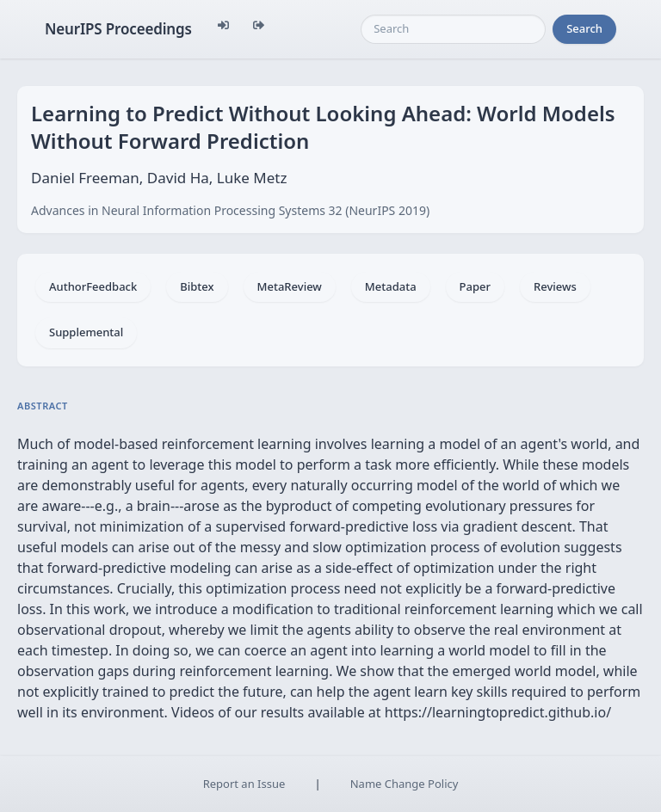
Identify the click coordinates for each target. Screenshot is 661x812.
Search (584, 28)
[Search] (453, 29)
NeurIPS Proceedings (118, 29)
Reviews (555, 286)
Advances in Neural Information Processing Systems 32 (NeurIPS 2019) (230, 210)
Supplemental (86, 332)
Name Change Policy (405, 784)
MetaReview (290, 286)
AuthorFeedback (93, 286)
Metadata (391, 286)
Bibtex (197, 286)
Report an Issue (244, 784)
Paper (475, 286)
